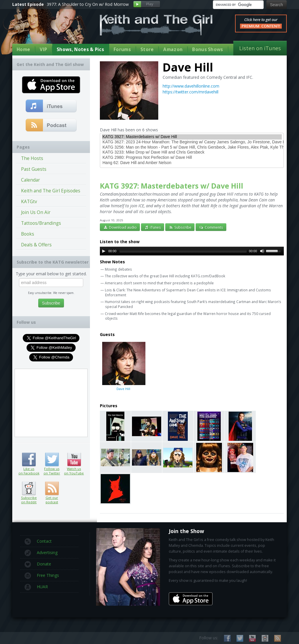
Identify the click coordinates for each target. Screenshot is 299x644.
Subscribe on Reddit (29, 488)
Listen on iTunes (260, 48)
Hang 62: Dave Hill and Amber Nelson (192, 163)
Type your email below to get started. (51, 274)
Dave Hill (123, 366)
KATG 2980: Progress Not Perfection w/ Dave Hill (192, 158)
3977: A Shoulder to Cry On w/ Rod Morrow (88, 4)
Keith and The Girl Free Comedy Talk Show (156, 25)
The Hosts (32, 158)
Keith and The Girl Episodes (51, 191)
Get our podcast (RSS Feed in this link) (51, 126)
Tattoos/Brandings (41, 223)
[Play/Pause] (104, 251)
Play (147, 5)
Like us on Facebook (29, 459)
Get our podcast (52, 500)
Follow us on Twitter (52, 459)
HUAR (36, 587)
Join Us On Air (36, 212)
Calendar (31, 180)
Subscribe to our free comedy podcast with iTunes (51, 106)
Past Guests (34, 169)
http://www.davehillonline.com (191, 86)
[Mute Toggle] (262, 251)
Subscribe (180, 227)
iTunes (153, 227)
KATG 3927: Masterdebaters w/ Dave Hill (192, 137)
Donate (38, 564)
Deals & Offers (36, 245)
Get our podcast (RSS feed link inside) (52, 488)
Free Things (42, 576)
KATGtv (29, 202)
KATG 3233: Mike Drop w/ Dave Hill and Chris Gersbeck (192, 152)
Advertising (41, 553)
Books (28, 234)
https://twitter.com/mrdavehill (191, 92)
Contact (38, 542)
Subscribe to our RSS (278, 638)
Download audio (120, 227)
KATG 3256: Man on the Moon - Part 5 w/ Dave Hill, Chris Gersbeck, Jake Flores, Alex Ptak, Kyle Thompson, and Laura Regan (192, 147)
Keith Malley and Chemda (46, 30)
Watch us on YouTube (74, 459)
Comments (211, 227)
